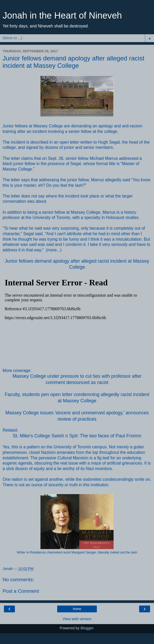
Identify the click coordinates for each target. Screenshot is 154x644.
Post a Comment (21, 591)
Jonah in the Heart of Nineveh (62, 15)
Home (77, 609)
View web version (77, 619)
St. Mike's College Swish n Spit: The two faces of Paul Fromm (77, 436)
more (52, 250)
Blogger (87, 628)
